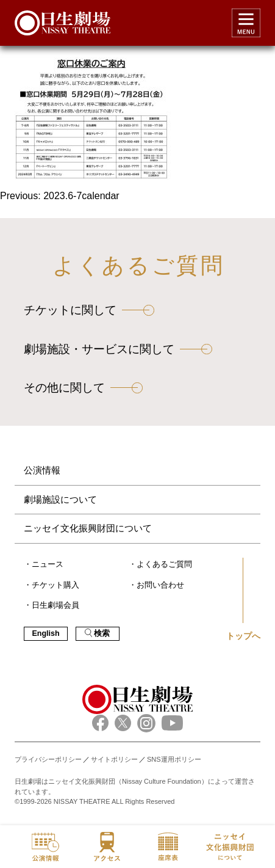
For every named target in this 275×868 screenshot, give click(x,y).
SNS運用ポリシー (174, 759)
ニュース (48, 564)
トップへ (243, 636)
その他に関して (64, 388)
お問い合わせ (160, 585)
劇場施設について (60, 499)
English (45, 633)
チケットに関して (70, 310)
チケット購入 (55, 585)
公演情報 (42, 470)
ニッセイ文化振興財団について (88, 528)
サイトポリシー (114, 759)
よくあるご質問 (164, 564)
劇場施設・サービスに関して (99, 349)
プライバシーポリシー (48, 759)
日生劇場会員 (55, 605)
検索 (97, 633)
